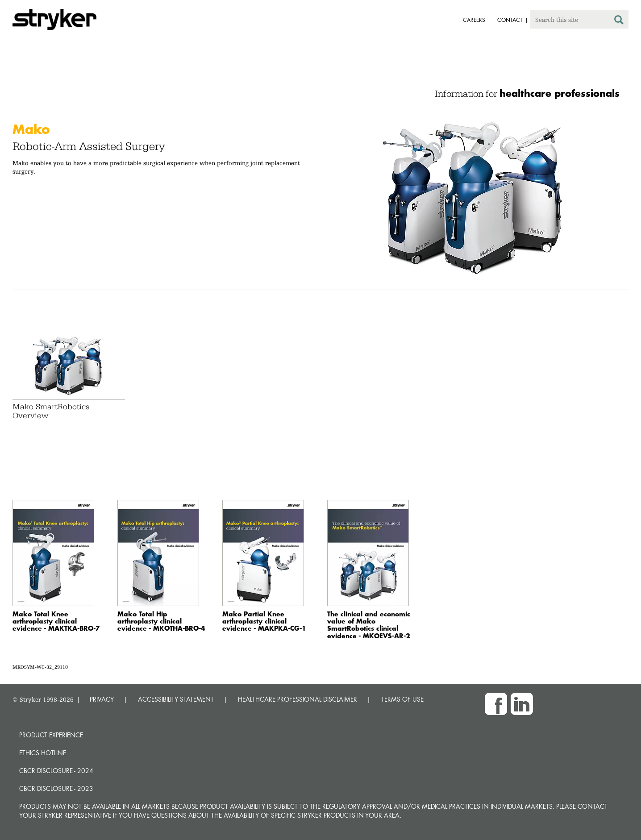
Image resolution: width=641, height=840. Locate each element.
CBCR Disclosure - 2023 (56, 788)
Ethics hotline (43, 753)
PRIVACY (102, 699)
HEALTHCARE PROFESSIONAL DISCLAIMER (298, 699)
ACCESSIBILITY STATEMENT (176, 699)
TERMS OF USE (402, 699)
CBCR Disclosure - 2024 (56, 771)
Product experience (51, 735)
